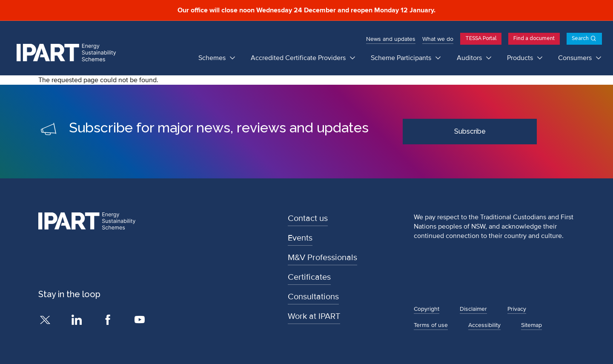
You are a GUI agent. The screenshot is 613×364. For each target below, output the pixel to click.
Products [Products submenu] (521, 58)
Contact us (308, 218)
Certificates (309, 277)
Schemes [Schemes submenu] (213, 58)
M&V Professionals (322, 258)
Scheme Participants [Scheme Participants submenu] (402, 58)
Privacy (517, 309)
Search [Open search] (580, 38)
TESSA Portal (481, 38)
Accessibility (484, 325)
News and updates (391, 39)
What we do (438, 39)
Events (300, 238)
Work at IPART (314, 316)
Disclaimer (473, 309)
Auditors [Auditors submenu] (470, 58)
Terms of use (431, 325)
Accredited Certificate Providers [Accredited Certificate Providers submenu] (299, 58)
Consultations (313, 297)
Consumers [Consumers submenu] (576, 58)
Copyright (427, 309)
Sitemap (531, 325)
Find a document (534, 38)
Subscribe (470, 131)
